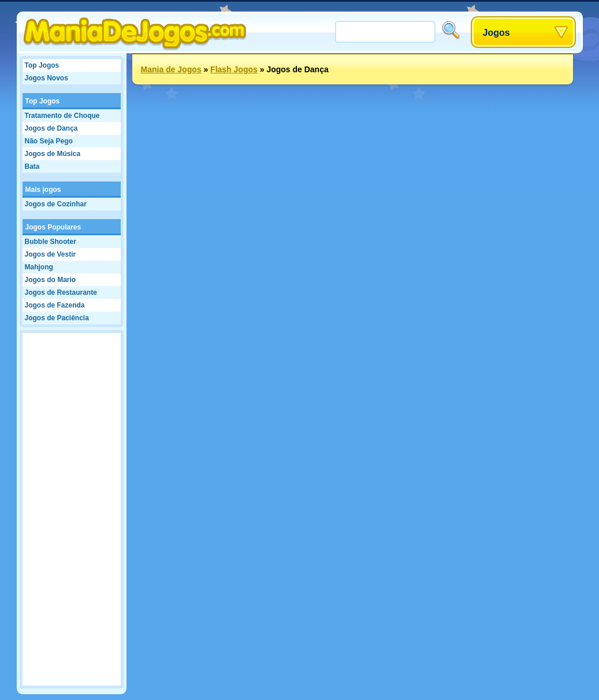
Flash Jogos (234, 69)
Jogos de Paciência (57, 318)
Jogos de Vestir (51, 254)
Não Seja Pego (49, 141)
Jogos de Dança (51, 128)
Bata (32, 166)
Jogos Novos (46, 78)
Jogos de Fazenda (55, 305)
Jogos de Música (53, 154)
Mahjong (39, 267)
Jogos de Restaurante (61, 292)
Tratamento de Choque (62, 116)
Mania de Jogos (171, 69)
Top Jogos (42, 65)
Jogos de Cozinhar (56, 204)
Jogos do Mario (51, 280)
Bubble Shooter (51, 242)
